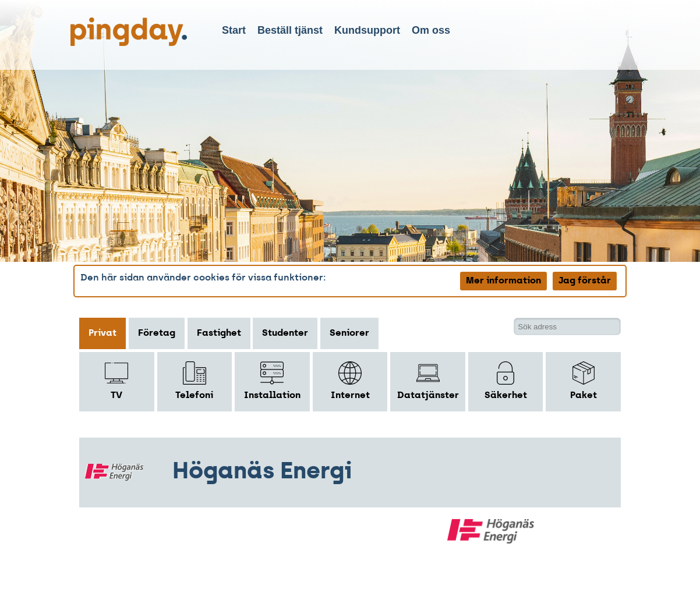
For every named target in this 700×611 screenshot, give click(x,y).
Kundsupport (367, 30)
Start (234, 30)
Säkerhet (506, 381)
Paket (584, 381)
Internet (350, 381)
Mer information (503, 281)
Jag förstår (585, 281)
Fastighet (219, 333)
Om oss (431, 30)
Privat (102, 333)
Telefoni (194, 381)
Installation (272, 381)
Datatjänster (428, 381)
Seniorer (349, 333)
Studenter (285, 333)
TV (116, 381)
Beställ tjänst (290, 30)
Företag (157, 333)
